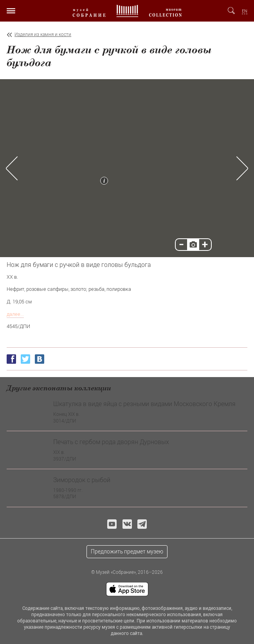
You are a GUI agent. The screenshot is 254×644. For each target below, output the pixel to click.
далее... (15, 314)
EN (245, 11)
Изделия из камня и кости (43, 34)
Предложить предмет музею (127, 551)
